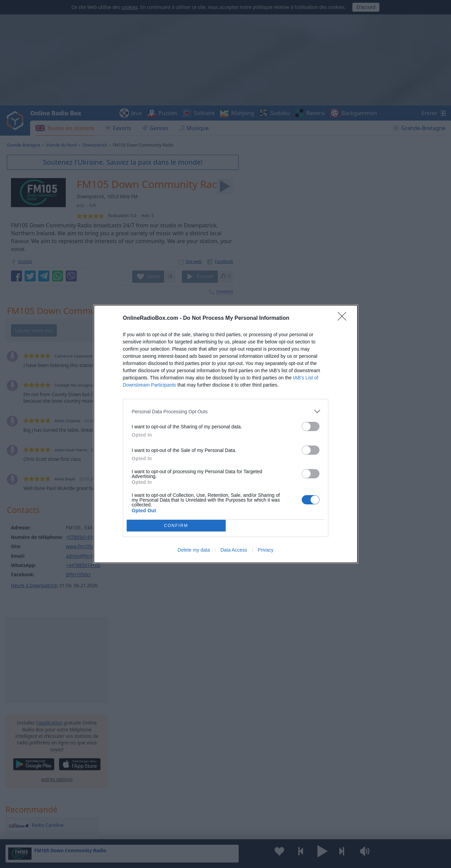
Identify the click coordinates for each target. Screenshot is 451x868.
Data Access (234, 550)
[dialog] (226, 434)
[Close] (344, 318)
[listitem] (226, 411)
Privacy (266, 550)
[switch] (311, 426)
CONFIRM (176, 526)
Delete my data (194, 550)
